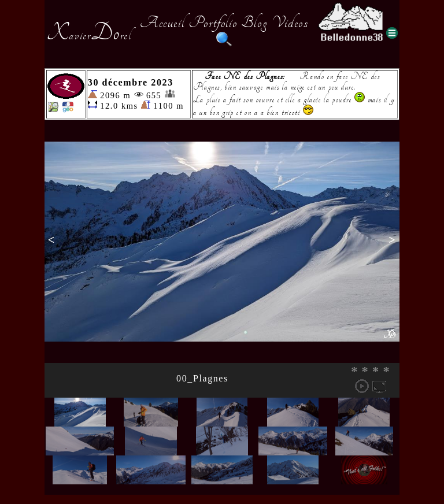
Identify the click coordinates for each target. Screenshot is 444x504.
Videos (290, 23)
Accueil (162, 23)
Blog (254, 23)
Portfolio (213, 23)
